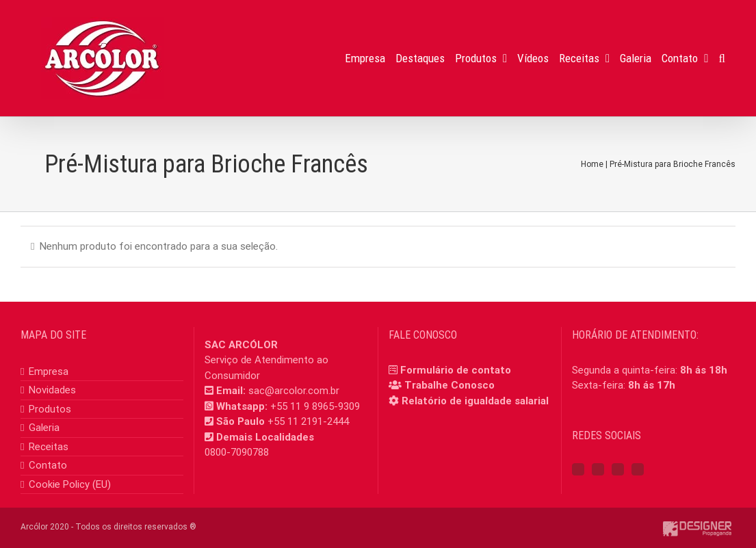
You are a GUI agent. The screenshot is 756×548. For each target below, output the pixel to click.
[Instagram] (598, 469)
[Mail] (638, 469)
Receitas (49, 447)
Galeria (44, 428)
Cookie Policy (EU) (70, 484)
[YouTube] (618, 469)
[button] (722, 58)
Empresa (49, 371)
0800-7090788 (237, 452)
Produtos (50, 409)
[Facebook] (578, 469)
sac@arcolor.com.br (294, 391)
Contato (48, 465)
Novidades (52, 390)
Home (592, 164)
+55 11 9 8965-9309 (315, 406)
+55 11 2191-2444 (308, 421)
